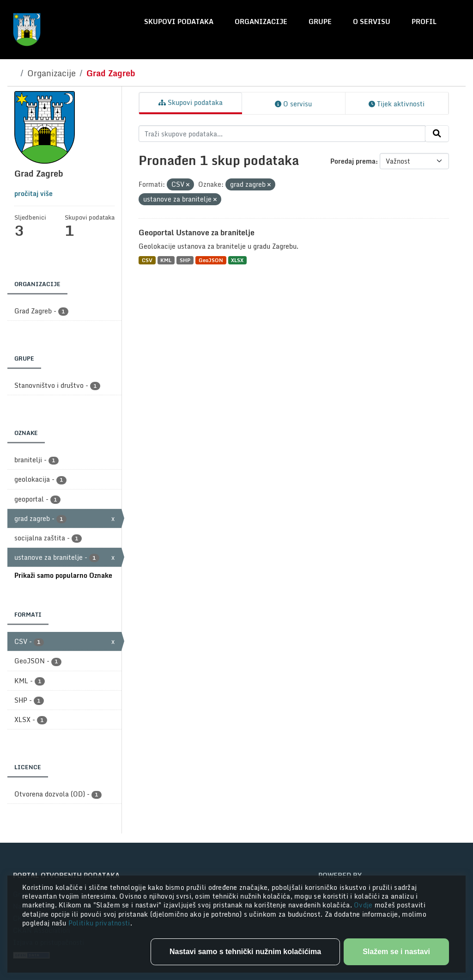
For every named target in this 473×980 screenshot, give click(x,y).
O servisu (372, 21)
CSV (147, 260)
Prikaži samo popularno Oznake (63, 575)
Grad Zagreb (111, 73)
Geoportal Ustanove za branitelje (197, 233)
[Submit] (437, 134)
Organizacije (261, 21)
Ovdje (364, 905)
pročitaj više (33, 193)
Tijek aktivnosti (397, 104)
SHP (185, 260)
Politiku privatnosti (99, 923)
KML (166, 260)
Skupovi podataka (179, 21)
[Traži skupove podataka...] (282, 134)
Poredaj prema (353, 161)
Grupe (320, 21)
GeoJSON (211, 260)
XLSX (237, 260)
